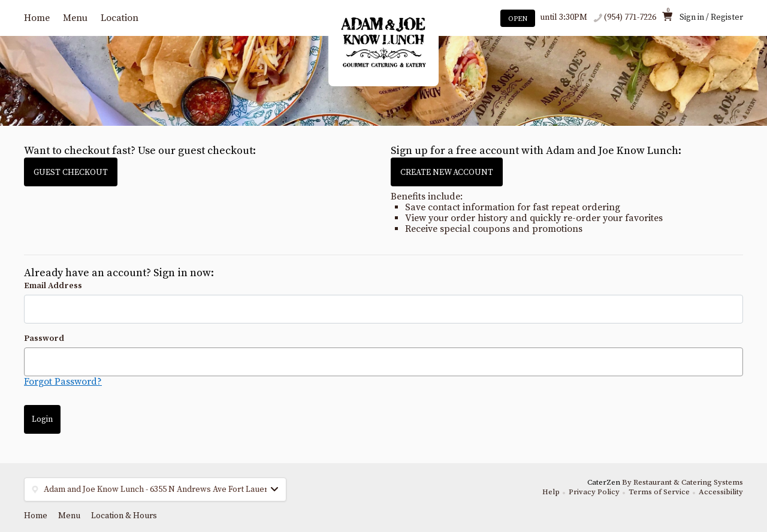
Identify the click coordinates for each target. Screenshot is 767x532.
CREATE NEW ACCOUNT (447, 173)
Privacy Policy (594, 492)
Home (37, 18)
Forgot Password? (63, 382)
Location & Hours (124, 516)
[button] (155, 489)
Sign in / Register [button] (711, 17)
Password (44, 338)
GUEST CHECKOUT (71, 173)
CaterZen (604, 482)
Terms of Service (659, 492)
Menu (75, 18)
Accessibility (721, 492)
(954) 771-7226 (630, 17)
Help (551, 492)
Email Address (53, 286)
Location (120, 18)
